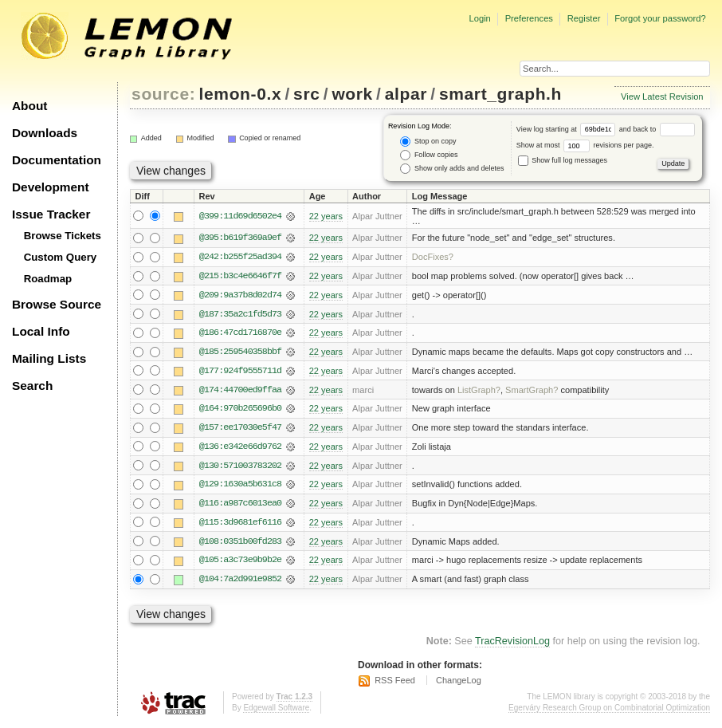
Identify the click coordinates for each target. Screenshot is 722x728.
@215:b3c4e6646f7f (240, 277)
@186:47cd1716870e (240, 334)
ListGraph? (479, 392)
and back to (657, 129)
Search (32, 386)
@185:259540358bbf (240, 353)
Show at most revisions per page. (585, 145)
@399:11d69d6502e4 (240, 216)
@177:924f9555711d (240, 372)
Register (584, 18)
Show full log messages (563, 160)
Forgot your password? (660, 18)
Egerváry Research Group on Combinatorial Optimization (609, 712)
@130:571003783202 (240, 468)
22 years (326, 216)
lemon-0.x (241, 94)
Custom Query (61, 257)
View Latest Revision (662, 96)
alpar (406, 94)
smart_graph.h (500, 94)
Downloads (45, 133)
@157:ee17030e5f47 (240, 430)
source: (163, 94)
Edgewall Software (276, 712)
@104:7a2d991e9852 (240, 583)
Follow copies (429, 155)
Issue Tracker (51, 214)
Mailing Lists (49, 358)
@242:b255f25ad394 (240, 258)
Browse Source (57, 304)
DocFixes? (433, 258)
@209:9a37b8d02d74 (240, 296)
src (306, 94)
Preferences (529, 18)
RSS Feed (395, 683)
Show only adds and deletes (452, 169)
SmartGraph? (532, 392)
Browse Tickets (63, 236)
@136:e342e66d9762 (240, 449)
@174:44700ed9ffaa (240, 392)
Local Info (41, 331)
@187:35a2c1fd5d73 (240, 315)
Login (479, 18)
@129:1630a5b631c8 (240, 487)
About (29, 106)
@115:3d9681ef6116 (240, 525)
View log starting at (568, 129)
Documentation (57, 160)
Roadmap (48, 279)
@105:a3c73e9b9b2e (240, 564)
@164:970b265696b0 (240, 411)
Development (51, 187)
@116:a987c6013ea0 (240, 506)
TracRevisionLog (512, 644)
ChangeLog (459, 683)
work (352, 94)
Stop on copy (428, 142)
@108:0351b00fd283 (240, 545)
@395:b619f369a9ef (240, 238)
